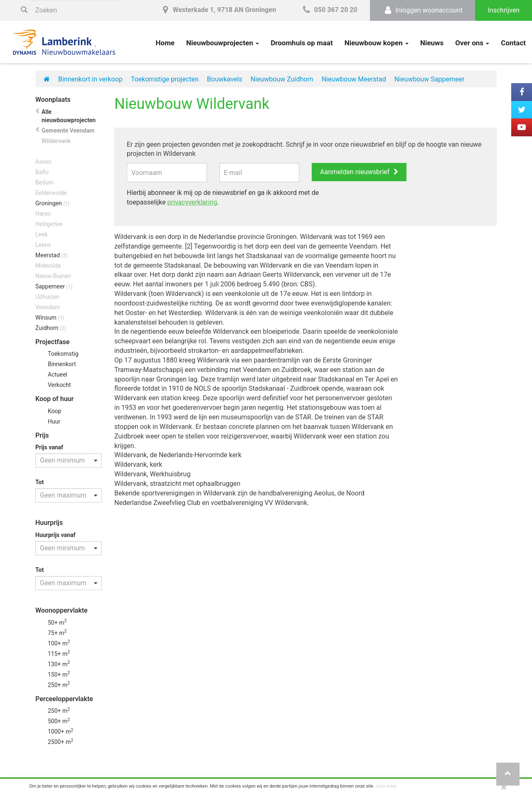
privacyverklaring (192, 202)
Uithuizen (47, 297)
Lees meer (386, 786)
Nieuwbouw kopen (377, 43)
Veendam (48, 307)
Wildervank (56, 141)
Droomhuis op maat (302, 43)
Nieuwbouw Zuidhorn (282, 79)
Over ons (472, 43)
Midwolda (48, 266)
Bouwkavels (225, 79)
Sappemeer (54, 286)
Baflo (42, 172)
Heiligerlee (49, 224)
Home (165, 43)
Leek (41, 234)
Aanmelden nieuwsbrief (355, 172)
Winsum (50, 318)
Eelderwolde (51, 193)
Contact (513, 43)
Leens (43, 245)
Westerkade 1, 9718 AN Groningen (218, 10)
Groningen (52, 203)
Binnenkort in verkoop (90, 79)
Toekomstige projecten (165, 79)
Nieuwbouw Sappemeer (430, 79)
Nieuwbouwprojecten (223, 43)
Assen (43, 162)
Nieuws (432, 43)
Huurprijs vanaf (55, 535)
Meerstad (52, 255)
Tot (39, 482)
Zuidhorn (51, 328)
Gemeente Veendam (68, 131)
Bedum (44, 182)
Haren (43, 214)
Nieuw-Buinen (53, 276)
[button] (508, 774)
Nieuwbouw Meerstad (354, 79)
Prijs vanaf (49, 447)
